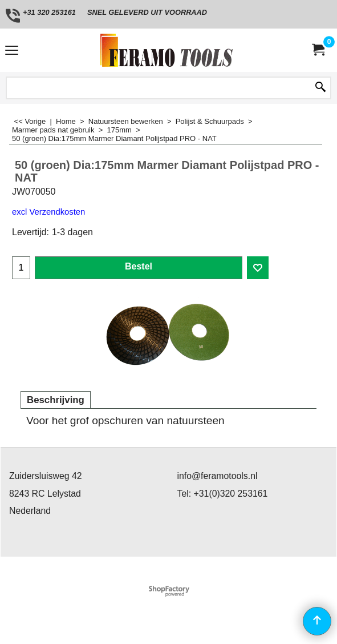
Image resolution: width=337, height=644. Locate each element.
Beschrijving (56, 400)
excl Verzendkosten (48, 212)
